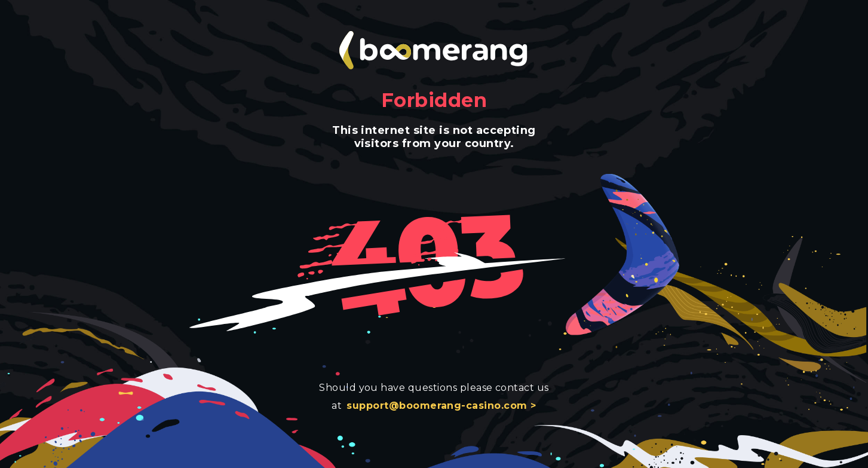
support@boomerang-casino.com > (441, 406)
